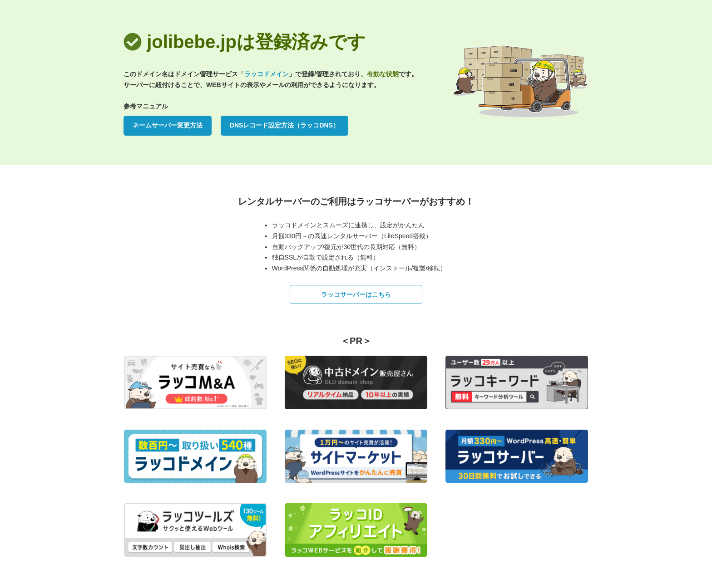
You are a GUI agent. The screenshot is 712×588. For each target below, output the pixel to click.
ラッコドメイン (267, 74)
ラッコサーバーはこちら (356, 294)
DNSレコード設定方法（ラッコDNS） (284, 125)
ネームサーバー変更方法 (168, 125)
